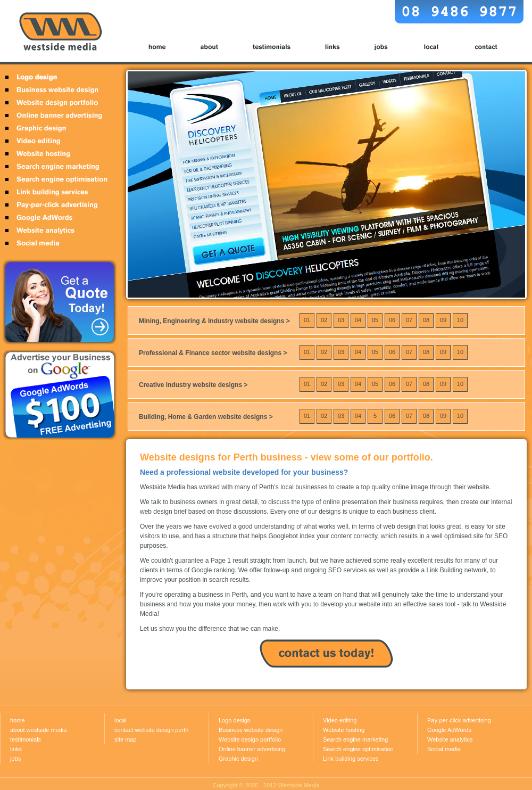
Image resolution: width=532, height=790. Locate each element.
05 (375, 318)
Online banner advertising (252, 749)
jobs (381, 47)
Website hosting (344, 730)
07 (409, 318)
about (210, 47)
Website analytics (450, 739)
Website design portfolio (57, 103)
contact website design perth (151, 730)
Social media (444, 749)
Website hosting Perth (57, 154)
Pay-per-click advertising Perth (57, 205)
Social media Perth (57, 243)
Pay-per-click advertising (459, 720)
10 (460, 318)
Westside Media (299, 785)
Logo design (235, 720)
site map (126, 739)
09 (443, 318)
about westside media (38, 730)
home (163, 47)
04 (358, 318)
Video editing (340, 720)
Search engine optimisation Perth (57, 179)
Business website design (251, 730)
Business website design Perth (57, 90)
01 (307, 318)
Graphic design (238, 759)
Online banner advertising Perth (57, 116)
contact (480, 47)
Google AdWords (449, 730)
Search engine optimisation (358, 749)
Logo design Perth (57, 78)
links (333, 47)
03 (341, 318)
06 (392, 318)
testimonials (273, 47)
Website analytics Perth (57, 231)
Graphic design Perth (57, 128)
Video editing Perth (57, 141)
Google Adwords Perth (57, 218)
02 (324, 318)
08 (426, 318)
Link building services (57, 192)
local (431, 47)
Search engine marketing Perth (57, 167)
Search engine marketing (355, 739)
